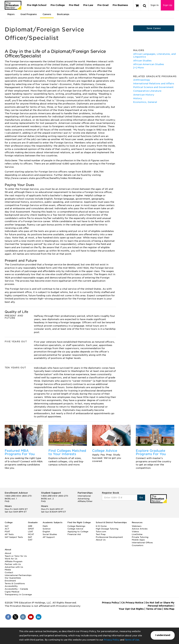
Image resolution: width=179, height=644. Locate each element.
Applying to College (78, 532)
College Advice (105, 451)
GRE (30, 526)
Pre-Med (74, 5)
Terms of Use (132, 640)
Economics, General (145, 102)
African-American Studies (149, 64)
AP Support (49, 537)
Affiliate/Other (85, 501)
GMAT (31, 529)
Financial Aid (74, 534)
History (138, 98)
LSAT (31, 532)
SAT (7, 526)
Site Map (169, 609)
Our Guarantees (13, 578)
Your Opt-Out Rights (131, 609)
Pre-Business (120, 5)
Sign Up (168, 5)
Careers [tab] (47, 14)
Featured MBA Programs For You (20, 452)
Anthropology (142, 80)
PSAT (7, 532)
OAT (30, 540)
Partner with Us (13, 564)
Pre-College (58, 5)
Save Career (154, 28)
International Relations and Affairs (154, 84)
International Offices (142, 543)
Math (45, 526)
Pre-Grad (103, 5)
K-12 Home (101, 526)
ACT (7, 529)
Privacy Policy (112, 640)
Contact (9, 572)
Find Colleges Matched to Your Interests (67, 452)
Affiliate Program (14, 561)
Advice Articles (140, 529)
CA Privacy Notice (132, 603)
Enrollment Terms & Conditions (15, 582)
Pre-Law (88, 5)
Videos (135, 532)
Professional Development (109, 537)
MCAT (31, 534)
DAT (30, 537)
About (8, 553)
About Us (101, 540)
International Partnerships (18, 575)
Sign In (155, 5)
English (46, 532)
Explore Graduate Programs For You (151, 452)
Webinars (137, 526)
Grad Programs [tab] (29, 14)
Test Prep (101, 534)
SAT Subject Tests (14, 537)
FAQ (7, 501)
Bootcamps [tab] (63, 14)
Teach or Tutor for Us (16, 556)
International (84, 496)
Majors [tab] (11, 14)
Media (8, 570)
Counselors (138, 545)
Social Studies (50, 534)
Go (141, 498)
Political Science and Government (153, 87)
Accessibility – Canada (16, 589)
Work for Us (11, 559)
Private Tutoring (140, 537)
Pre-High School (37, 5)
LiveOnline (137, 534)
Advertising (84, 499)
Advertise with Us (14, 567)
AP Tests (9, 534)
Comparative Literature (147, 91)
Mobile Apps (138, 540)
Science (47, 529)
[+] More (138, 68)
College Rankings (76, 526)
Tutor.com (101, 532)
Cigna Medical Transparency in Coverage (18, 593)
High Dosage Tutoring (107, 529)
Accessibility (11, 586)
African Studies (142, 61)
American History (144, 95)
